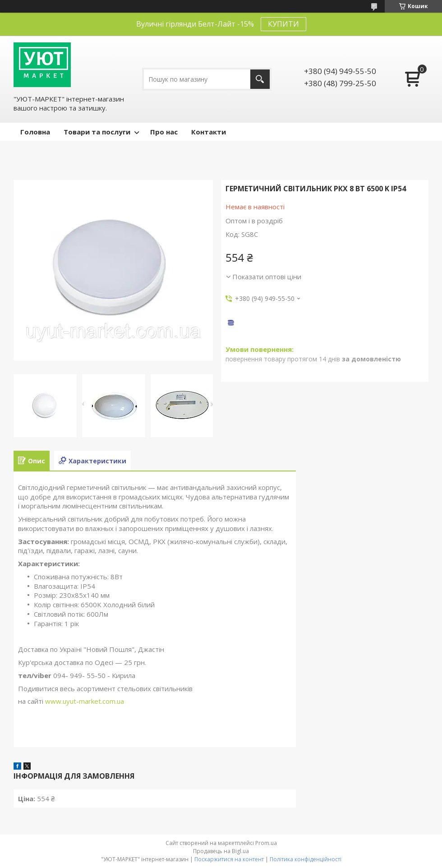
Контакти (209, 132)
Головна (35, 132)
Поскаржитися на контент (229, 859)
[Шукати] (260, 79)
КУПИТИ (283, 24)
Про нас (164, 132)
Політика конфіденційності (306, 859)
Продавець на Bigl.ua (221, 851)
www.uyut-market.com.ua (85, 701)
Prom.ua (266, 843)
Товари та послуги (97, 132)
